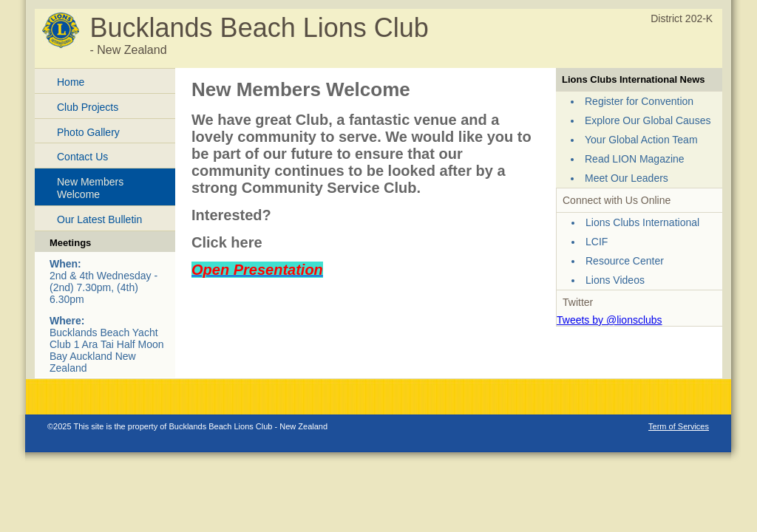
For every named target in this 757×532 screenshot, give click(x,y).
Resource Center (625, 261)
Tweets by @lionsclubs (610, 320)
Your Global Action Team (641, 140)
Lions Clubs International (642, 222)
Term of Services (679, 426)
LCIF (597, 242)
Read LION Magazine (635, 159)
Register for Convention (639, 101)
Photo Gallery (88, 132)
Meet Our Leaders (627, 178)
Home (71, 82)
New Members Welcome (90, 188)
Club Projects (88, 107)
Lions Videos (615, 280)
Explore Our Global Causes (648, 120)
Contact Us (82, 157)
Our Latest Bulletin (99, 219)
